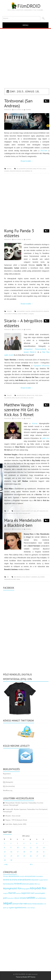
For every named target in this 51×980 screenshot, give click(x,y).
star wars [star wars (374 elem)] (23, 903)
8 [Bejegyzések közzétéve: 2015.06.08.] (4, 848)
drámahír (7, 579)
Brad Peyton (37, 169)
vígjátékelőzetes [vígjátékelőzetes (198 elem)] (20, 908)
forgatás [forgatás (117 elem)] (41, 880)
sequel (32, 314)
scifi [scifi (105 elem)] (37, 898)
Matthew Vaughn (22, 513)
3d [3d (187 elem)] (4, 876)
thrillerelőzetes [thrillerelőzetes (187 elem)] (38, 904)
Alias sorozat (16, 816)
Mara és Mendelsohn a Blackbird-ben (23, 523)
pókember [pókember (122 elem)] (11, 898)
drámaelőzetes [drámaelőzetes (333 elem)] (24, 880)
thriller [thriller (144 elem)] (30, 904)
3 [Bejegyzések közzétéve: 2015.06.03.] (17, 843)
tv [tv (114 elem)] (44, 904)
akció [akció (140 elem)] (7, 876)
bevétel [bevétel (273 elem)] (6, 880)
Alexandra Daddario (26, 169)
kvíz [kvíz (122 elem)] (39, 884)
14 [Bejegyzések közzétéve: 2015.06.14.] (44, 848)
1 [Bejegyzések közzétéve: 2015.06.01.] (4, 843)
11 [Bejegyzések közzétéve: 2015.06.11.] (24, 848)
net (29, 513)
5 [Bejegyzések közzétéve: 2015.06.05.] (30, 843)
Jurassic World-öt (30, 352)
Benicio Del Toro (33, 395)
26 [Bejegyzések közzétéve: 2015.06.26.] (31, 856)
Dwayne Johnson (15, 171)
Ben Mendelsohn (20, 577)
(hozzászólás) (9, 786)
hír (8, 511)
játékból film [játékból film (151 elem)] (33, 884)
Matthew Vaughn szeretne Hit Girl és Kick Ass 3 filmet (21, 410)
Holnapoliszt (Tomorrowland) (35, 349)
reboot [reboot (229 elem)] (17, 898)
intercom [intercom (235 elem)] (25, 884)
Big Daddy (17, 511)
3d (17, 169)
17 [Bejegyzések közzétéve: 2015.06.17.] (18, 852)
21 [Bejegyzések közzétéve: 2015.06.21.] (44, 852)
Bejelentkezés (8, 778)
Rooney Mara (16, 579)
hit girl (34, 511)
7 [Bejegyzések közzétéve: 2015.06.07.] (43, 843)
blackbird (41, 577)
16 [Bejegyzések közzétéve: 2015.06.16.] (11, 852)
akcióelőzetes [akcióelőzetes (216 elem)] (14, 876)
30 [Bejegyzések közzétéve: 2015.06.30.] (11, 860)
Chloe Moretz (26, 511)
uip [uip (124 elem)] (7, 908)
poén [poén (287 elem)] (5, 898)
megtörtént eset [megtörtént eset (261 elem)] (28, 893)
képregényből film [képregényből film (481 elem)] (12, 888)
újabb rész (46, 438)
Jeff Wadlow (41, 511)
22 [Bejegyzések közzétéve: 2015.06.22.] (5, 856)
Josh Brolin (24, 398)
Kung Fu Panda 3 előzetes (19, 233)
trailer (9, 311)
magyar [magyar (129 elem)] (5, 893)
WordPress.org (8, 791)
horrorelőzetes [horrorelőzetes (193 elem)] (8, 884)
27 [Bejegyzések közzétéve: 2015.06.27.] (37, 856)
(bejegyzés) (8, 782)
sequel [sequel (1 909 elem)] (8, 903)
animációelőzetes (37, 311)
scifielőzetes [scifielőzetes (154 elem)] (42, 898)
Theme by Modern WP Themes (26, 977)
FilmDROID (25, 6)
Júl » (31, 864)
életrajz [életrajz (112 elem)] (33, 908)
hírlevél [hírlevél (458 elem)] (18, 884)
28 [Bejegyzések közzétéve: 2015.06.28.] (44, 856)
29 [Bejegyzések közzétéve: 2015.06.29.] (5, 860)
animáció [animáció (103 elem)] (22, 876)
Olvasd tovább (27, 161)
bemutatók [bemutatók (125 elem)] (39, 876)
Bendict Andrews (32, 577)
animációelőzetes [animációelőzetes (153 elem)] (30, 876)
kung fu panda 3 (23, 314)
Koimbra (28, 110)
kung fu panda (12, 314)
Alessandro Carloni (24, 311)
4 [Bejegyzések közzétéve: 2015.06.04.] (24, 843)
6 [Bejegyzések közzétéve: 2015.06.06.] (37, 843)
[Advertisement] (25, 55)
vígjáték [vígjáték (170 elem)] (11, 908)
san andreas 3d (27, 171)
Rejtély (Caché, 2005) (20, 824)
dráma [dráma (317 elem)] (15, 880)
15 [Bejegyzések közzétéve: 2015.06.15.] (5, 852)
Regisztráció (7, 774)
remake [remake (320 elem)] (23, 898)
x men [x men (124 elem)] (28, 908)
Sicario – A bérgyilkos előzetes (23, 323)
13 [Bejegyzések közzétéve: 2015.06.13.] (37, 848)
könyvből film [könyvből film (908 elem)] (38, 888)
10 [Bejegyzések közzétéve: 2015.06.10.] (18, 848)
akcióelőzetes (22, 395)
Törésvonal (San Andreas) (18, 103)
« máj (6, 864)
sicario (31, 398)
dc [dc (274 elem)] (11, 880)
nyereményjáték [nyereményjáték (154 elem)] (40, 893)
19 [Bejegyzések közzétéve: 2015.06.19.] (31, 852)
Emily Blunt (16, 398)
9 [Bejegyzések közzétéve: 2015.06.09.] (11, 848)
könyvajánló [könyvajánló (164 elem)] (26, 889)
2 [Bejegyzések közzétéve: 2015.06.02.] (11, 843)
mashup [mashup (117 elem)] (18, 893)
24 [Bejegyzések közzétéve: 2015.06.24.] (18, 856)
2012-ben (44, 151)
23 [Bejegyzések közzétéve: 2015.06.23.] (11, 856)
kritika (9, 169)
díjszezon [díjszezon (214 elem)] (35, 880)
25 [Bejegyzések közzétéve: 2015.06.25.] (24, 856)
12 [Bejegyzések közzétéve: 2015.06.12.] (31, 848)
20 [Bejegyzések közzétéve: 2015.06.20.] (37, 852)
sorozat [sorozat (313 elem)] (16, 904)
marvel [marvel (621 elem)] (12, 893)
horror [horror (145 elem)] (46, 880)
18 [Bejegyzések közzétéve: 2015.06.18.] (24, 852)
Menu (26, 25)
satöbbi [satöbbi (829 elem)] (31, 898)
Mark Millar (11, 513)
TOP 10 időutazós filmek (19, 820)
